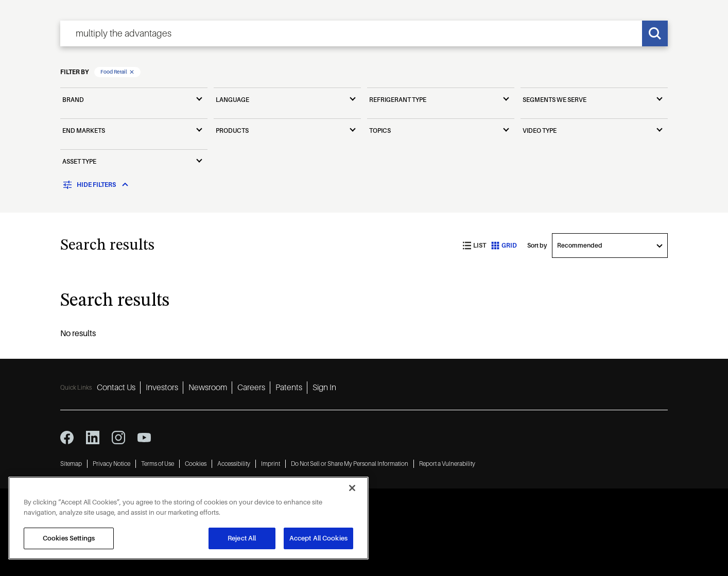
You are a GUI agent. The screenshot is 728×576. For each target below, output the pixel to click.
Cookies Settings (69, 538)
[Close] (352, 488)
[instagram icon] (118, 438)
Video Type (540, 131)
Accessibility (234, 464)
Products (232, 131)
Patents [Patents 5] (289, 388)
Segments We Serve (554, 100)
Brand (73, 100)
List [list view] (474, 246)
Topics (380, 131)
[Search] (655, 33)
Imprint (271, 464)
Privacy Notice (111, 464)
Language (232, 100)
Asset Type (79, 162)
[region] (188, 518)
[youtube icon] (144, 438)
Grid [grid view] (504, 246)
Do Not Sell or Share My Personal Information (350, 464)
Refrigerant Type (398, 100)
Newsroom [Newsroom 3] (208, 388)
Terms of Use (158, 464)
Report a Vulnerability (447, 464)
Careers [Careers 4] (251, 388)
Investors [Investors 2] (162, 388)
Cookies (196, 464)
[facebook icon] (67, 438)
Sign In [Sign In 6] (324, 388)
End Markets (84, 131)
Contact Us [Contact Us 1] (116, 388)
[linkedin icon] (93, 438)
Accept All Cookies (318, 538)
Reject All (242, 538)
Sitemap (71, 464)
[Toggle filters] (96, 185)
